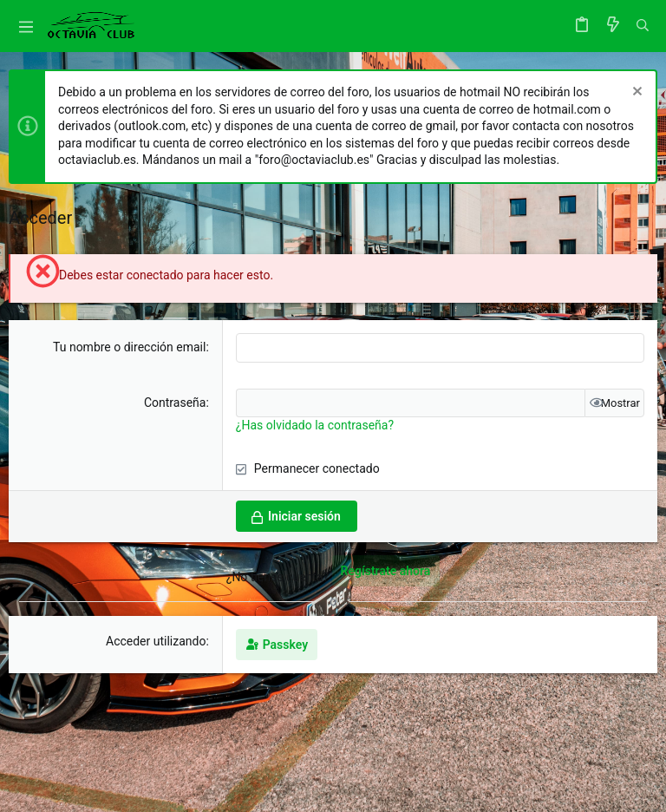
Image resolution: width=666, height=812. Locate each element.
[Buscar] (643, 26)
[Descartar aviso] (635, 93)
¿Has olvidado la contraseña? (315, 425)
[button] (26, 26)
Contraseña (175, 403)
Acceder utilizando (156, 641)
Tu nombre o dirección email (129, 347)
